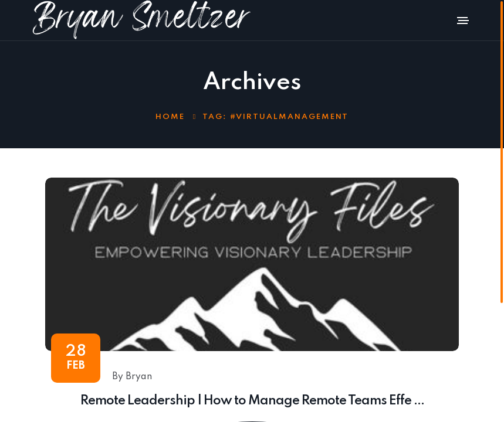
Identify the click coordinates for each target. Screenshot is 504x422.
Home (170, 117)
